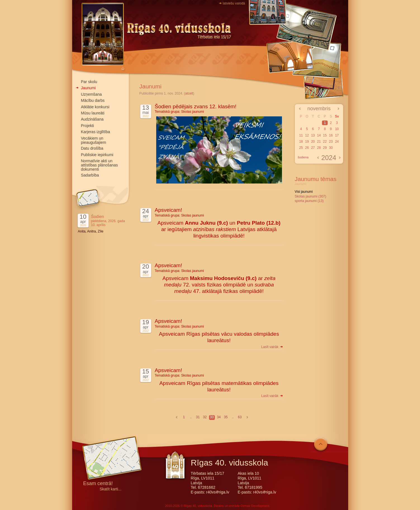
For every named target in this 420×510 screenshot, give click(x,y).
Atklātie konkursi (95, 107)
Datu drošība (92, 148)
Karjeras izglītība (96, 132)
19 (307, 142)
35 (226, 417)
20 (313, 142)
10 (337, 129)
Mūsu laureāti (93, 113)
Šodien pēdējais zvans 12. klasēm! (196, 106)
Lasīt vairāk (272, 347)
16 (331, 135)
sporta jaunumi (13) (309, 201)
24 (337, 142)
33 (212, 417)
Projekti (88, 126)
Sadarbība (90, 175)
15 (325, 135)
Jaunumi (88, 88)
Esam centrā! (98, 484)
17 (337, 135)
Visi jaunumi (304, 192)
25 (301, 148)
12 (307, 135)
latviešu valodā (234, 3)
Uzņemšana (92, 94)
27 (313, 148)
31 (198, 417)
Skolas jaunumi (192, 112)
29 (325, 148)
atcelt (189, 93)
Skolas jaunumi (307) (311, 196)
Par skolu (89, 82)
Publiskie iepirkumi (97, 155)
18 (301, 142)
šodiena (303, 157)
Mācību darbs (93, 100)
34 (219, 417)
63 (240, 417)
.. (191, 417)
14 (319, 135)
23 (331, 142)
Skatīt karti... (111, 489)
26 (307, 148)
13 (313, 135)
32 (205, 417)
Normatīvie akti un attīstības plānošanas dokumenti (99, 165)
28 (319, 148)
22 (325, 142)
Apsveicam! (169, 210)
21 (319, 142)
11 (301, 135)
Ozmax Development (255, 506)
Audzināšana (92, 119)
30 (331, 148)
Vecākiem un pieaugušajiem (94, 140)
